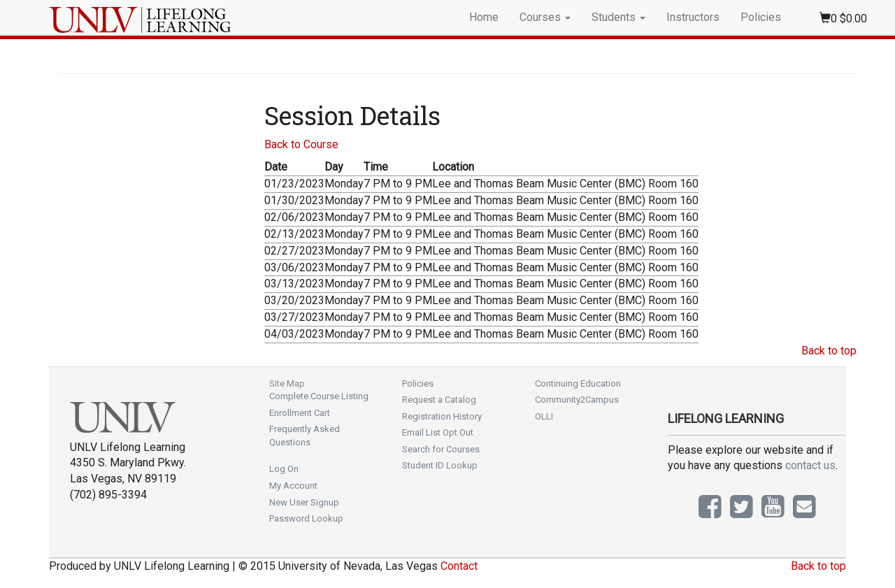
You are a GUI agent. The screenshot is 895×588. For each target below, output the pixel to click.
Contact (459, 566)
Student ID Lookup (440, 465)
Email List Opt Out (438, 432)
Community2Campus (577, 400)
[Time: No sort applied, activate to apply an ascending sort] (398, 167)
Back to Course (301, 144)
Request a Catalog (439, 400)
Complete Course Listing (319, 396)
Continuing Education (578, 383)
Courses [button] (545, 17)
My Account (293, 486)
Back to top (829, 351)
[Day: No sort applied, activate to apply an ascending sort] (344, 167)
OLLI (544, 416)
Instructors (693, 17)
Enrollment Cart (300, 413)
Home (484, 17)
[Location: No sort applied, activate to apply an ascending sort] (565, 167)
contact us (810, 465)
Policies (761, 17)
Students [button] (618, 17)
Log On (284, 469)
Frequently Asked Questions (305, 436)
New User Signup (304, 502)
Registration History (442, 416)
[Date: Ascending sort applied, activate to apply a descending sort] (294, 167)
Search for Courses (441, 449)
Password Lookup (306, 518)
